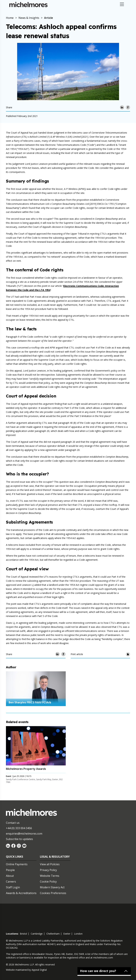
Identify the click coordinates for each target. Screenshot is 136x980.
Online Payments (17, 864)
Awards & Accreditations (21, 893)
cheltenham (53, 934)
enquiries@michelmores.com (24, 834)
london (78, 934)
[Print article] (128, 654)
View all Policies (50, 864)
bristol (23, 934)
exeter (67, 934)
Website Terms (50, 876)
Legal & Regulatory (55, 857)
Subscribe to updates (19, 839)
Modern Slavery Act (52, 887)
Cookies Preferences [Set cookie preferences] (53, 893)
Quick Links (15, 857)
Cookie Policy (48, 882)
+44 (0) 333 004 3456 (19, 828)
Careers (11, 882)
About (10, 876)
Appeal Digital (39, 970)
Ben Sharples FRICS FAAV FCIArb (30, 702)
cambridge (37, 934)
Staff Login (13, 887)
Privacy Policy (48, 870)
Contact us (13, 823)
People (10, 870)
